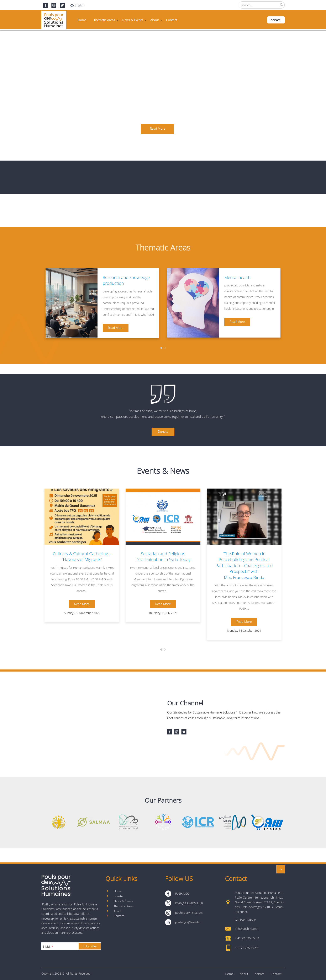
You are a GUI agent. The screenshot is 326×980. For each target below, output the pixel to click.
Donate (163, 431)
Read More (116, 328)
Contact (172, 20)
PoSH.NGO (182, 893)
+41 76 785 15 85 (247, 948)
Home (82, 20)
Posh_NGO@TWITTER (189, 903)
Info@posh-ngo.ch (247, 929)
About (155, 20)
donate (275, 20)
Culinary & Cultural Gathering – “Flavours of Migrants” (82, 557)
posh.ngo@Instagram (189, 913)
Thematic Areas (104, 20)
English (78, 5)
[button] (161, 348)
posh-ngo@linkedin (188, 922)
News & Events (133, 20)
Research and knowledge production (126, 280)
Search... (247, 5)
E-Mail (48, 946)
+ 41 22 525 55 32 (247, 938)
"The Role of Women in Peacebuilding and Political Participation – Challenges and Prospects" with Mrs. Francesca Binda (244, 566)
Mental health (237, 277)
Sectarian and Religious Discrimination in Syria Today (163, 557)
